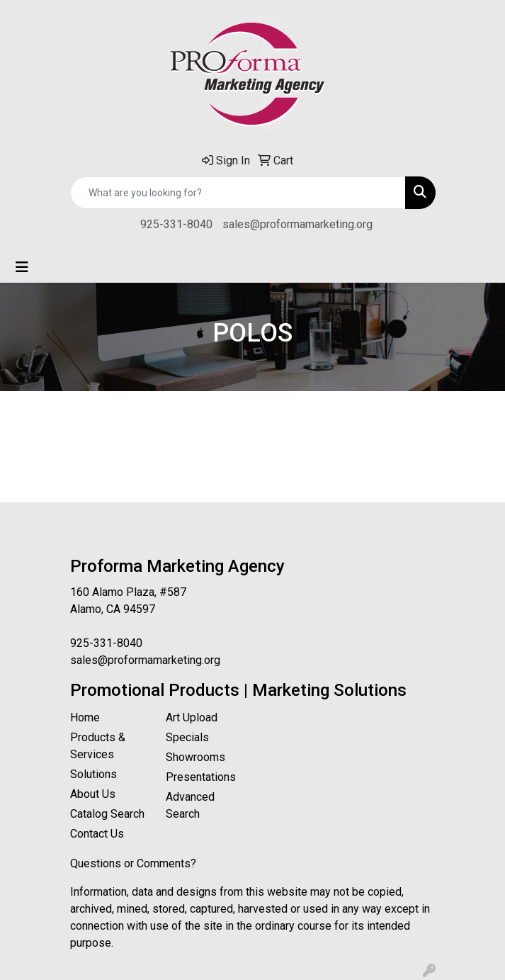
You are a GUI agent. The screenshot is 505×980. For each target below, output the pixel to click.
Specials (187, 737)
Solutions (93, 774)
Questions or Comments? (133, 863)
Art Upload (192, 717)
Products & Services (98, 746)
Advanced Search (190, 805)
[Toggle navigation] (22, 267)
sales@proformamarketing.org (297, 224)
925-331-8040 (176, 224)
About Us (93, 794)
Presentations (201, 777)
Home (85, 717)
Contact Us (97, 834)
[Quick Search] (238, 193)
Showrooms (195, 757)
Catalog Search (107, 814)
